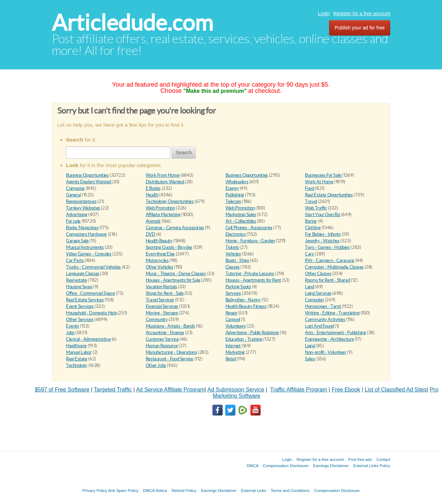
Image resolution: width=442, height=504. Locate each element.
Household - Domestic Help (91, 313)
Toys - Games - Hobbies (327, 247)
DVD (151, 234)
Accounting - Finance (165, 333)
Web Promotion (160, 208)
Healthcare (76, 346)
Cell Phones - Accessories (249, 228)
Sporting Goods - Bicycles (169, 247)
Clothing (313, 228)
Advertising (77, 215)
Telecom (233, 201)
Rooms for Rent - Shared (327, 280)
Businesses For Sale (323, 175)
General (73, 195)
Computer (75, 188)
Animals (153, 221)
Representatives (81, 201)
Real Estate (77, 359)
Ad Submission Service (236, 390)
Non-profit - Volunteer (325, 352)
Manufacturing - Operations (171, 352)
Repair (232, 313)
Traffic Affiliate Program (299, 390)
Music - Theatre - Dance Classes (176, 274)
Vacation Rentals (161, 287)
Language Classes (83, 274)
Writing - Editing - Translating (332, 313)
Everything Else (160, 254)
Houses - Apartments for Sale (173, 280)
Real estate (76, 280)
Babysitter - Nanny (243, 300)
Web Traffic (316, 208)
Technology (77, 365)
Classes (233, 267)
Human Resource (162, 346)
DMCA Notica (155, 490)
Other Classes (318, 274)
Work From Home (163, 175)
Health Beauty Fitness (246, 306)
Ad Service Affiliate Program (170, 390)
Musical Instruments (85, 247)
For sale (73, 221)
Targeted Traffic (113, 390)
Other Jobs (156, 365)
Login (324, 13)
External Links (254, 490)
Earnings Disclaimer (331, 466)
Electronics (236, 234)
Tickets (232, 247)
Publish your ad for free (360, 28)
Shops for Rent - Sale (165, 293)
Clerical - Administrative (88, 339)
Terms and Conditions (290, 490)
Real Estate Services (85, 300)
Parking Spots (238, 287)
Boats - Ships (237, 260)
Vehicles (233, 254)
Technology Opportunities (170, 201)
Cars (309, 254)
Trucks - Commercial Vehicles (93, 267)
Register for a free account (362, 13)
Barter (311, 221)
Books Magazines (82, 228)
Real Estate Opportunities (329, 195)
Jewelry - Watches (322, 241)
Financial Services (162, 306)
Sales (310, 359)
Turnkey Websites (83, 208)
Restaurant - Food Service (170, 359)
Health (152, 195)
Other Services (80, 319)
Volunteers (236, 326)
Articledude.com (132, 23)
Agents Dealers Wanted (89, 182)
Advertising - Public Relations (252, 333)
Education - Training (244, 339)
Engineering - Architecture (329, 339)
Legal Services (318, 293)
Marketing (235, 352)
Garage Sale (77, 241)
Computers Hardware (86, 234)
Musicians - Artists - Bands (170, 326)
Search (184, 152)
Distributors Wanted (165, 182)
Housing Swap (79, 287)
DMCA (253, 466)
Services (233, 293)
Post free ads (360, 459)
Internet (233, 346)
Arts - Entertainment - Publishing (335, 333)
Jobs (70, 333)
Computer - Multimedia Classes (334, 267)
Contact (383, 459)
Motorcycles (157, 260)
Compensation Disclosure (286, 466)
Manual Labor (79, 352)
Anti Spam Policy (123, 490)
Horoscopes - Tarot (323, 306)
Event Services (80, 306)
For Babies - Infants (323, 234)
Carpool (233, 319)
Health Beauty (159, 241)
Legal (310, 346)
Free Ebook (346, 390)
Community (157, 319)
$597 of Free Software (62, 390)
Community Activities (325, 319)
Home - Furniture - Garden (250, 241)
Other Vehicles (160, 267)
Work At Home (319, 182)
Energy (232, 188)
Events (73, 326)
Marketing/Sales (241, 215)
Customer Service (162, 339)
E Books (153, 188)
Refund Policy (184, 490)
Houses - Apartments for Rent (253, 280)
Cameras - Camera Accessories (175, 228)
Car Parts (75, 260)
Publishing (235, 195)
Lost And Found (319, 326)
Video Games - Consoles (89, 254)
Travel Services (160, 300)
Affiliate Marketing (163, 215)
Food (309, 188)
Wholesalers (237, 182)
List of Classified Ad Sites (396, 390)
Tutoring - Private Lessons (250, 274)
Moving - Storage (162, 313)
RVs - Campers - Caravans (330, 260)
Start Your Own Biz (323, 215)
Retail (231, 359)
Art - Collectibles (241, 221)
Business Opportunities (87, 175)
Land (309, 287)
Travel (311, 201)
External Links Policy (372, 466)
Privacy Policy (95, 490)
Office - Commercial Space (90, 293)
